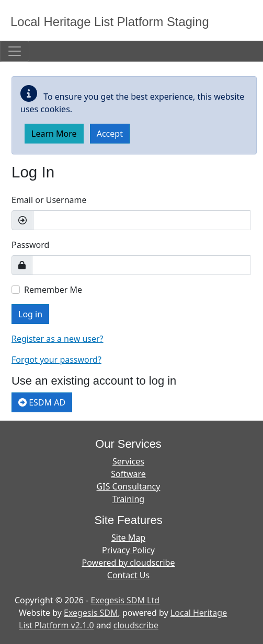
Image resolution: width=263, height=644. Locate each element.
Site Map (128, 538)
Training (128, 499)
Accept (110, 134)
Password (30, 245)
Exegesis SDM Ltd (125, 600)
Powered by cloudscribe (129, 563)
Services (128, 461)
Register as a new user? (58, 339)
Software (128, 474)
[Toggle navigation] (15, 51)
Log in (30, 314)
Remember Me (53, 290)
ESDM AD (42, 402)
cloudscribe (136, 625)
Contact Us (128, 575)
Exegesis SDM (91, 613)
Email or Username (49, 200)
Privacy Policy (128, 550)
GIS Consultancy (129, 486)
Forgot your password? (56, 360)
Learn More (54, 134)
